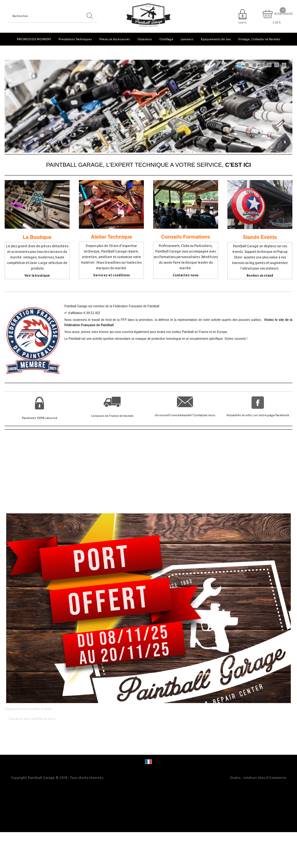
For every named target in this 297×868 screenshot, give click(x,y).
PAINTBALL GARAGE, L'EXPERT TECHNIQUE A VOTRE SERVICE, (148, 165)
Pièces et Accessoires (115, 39)
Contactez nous (204, 415)
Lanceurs (187, 39)
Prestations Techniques (75, 39)
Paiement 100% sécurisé (40, 418)
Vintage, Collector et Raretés (259, 39)
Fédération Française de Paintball (136, 306)
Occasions (145, 39)
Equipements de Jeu (216, 39)
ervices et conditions (113, 275)
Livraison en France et (107, 416)
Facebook (282, 415)
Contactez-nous (186, 275)
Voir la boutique (37, 276)
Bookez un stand (260, 276)
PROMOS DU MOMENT (34, 39)
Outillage (166, 39)
